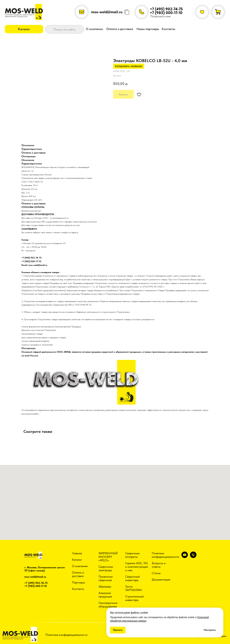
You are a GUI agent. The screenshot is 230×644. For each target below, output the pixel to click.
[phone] (193, 557)
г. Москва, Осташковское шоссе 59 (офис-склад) (45, 569)
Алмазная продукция (105, 595)
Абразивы (105, 587)
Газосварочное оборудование (108, 605)
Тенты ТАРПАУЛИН (134, 588)
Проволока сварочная (106, 578)
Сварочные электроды (106, 568)
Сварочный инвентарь (132, 578)
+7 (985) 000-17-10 (166, 13)
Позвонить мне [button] (160, 16)
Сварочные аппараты (132, 555)
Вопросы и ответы (159, 565)
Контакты (78, 589)
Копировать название (129, 66)
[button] (24, 29)
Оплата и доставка (78, 574)
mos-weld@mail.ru (107, 12)
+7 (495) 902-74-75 (166, 9)
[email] (185, 557)
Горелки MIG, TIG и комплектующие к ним (137, 567)
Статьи (156, 573)
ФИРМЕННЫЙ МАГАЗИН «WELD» (108, 557)
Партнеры (79, 582)
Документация (161, 580)
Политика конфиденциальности (165, 555)
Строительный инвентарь (134, 598)
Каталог (77, 560)
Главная (77, 553)
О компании (80, 566)
